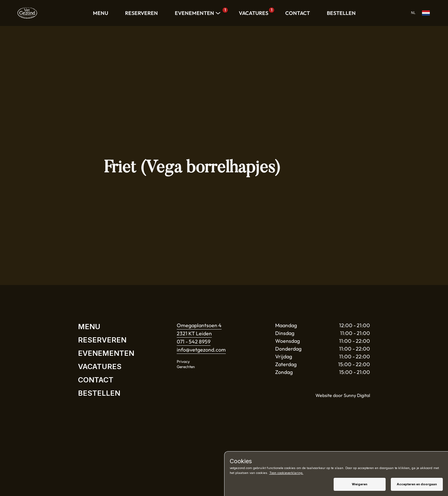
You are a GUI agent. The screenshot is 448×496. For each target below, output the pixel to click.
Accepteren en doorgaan (417, 484)
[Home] (27, 13)
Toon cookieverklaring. (286, 473)
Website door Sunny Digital (343, 395)
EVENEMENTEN (198, 13)
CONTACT (298, 13)
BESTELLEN (341, 13)
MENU (101, 13)
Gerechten (186, 367)
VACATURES (255, 12)
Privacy (183, 361)
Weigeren (360, 484)
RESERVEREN (141, 13)
